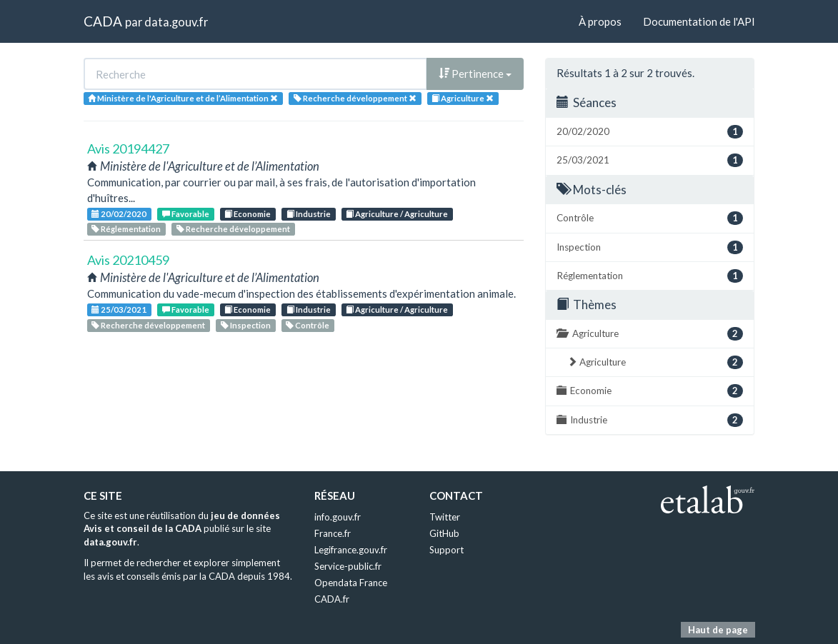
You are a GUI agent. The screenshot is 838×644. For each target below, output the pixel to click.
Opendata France (351, 583)
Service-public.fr (348, 566)
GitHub (444, 533)
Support (447, 550)
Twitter (445, 517)
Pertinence (475, 74)
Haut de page (718, 630)
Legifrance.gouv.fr (351, 550)
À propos (600, 21)
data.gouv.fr (176, 22)
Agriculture (650, 334)
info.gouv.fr (338, 517)
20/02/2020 (119, 214)
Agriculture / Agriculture (397, 214)
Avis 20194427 (128, 149)
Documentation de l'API (699, 21)
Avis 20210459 (128, 260)
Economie (248, 214)
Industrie (309, 214)
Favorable (186, 214)
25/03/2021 (119, 310)
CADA (103, 21)
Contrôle (308, 325)
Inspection (246, 325)
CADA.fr (332, 599)
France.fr (333, 533)
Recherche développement (233, 229)
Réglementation (126, 229)
